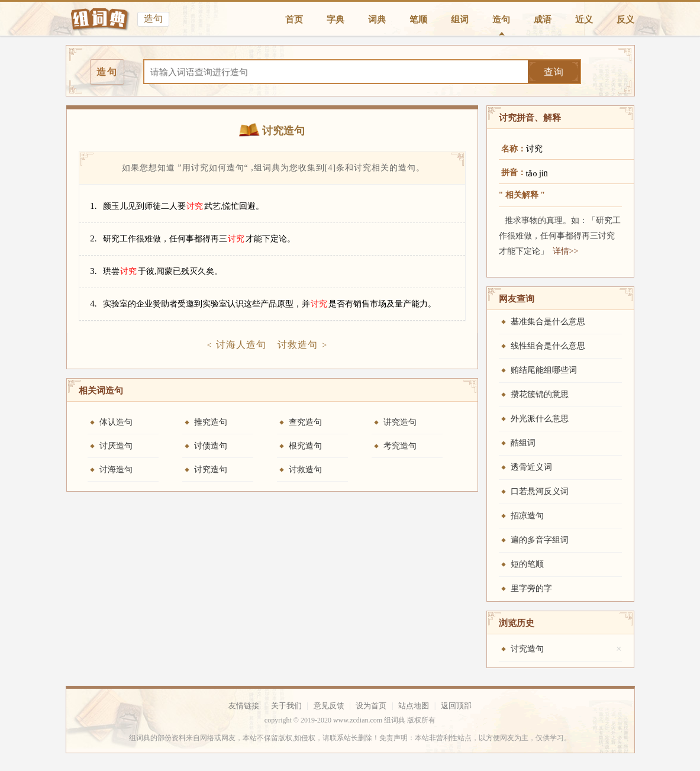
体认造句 (116, 422)
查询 (554, 72)
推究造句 (211, 422)
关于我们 (286, 706)
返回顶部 (456, 706)
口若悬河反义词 (540, 491)
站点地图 (414, 706)
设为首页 (371, 706)
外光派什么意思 (540, 419)
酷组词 (523, 443)
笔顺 (418, 20)
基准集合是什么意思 (548, 322)
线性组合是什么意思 (548, 346)
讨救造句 (298, 345)
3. (93, 271)
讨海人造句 (241, 345)
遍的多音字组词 (540, 540)
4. (93, 304)
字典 (336, 20)
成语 (543, 20)
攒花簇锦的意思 (540, 394)
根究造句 (305, 446)
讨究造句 (211, 470)
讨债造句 (211, 446)
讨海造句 (116, 470)
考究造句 (400, 446)
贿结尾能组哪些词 (544, 370)
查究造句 (305, 422)
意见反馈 (329, 706)
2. (93, 238)
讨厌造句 (116, 446)
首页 (294, 20)
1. (93, 206)
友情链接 (244, 706)
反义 (625, 20)
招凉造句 (527, 516)
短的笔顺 (527, 564)
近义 (584, 20)
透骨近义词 (531, 467)
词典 (377, 20)
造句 (501, 20)
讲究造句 (400, 422)
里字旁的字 (531, 588)
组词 (460, 20)
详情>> (566, 251)
